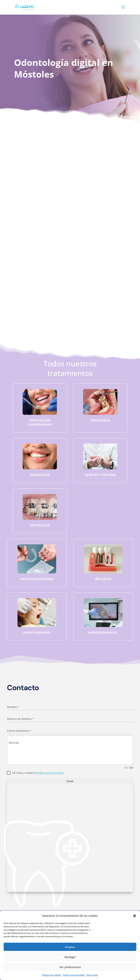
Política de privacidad (74, 975)
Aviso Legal (92, 975)
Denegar (70, 957)
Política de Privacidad (50, 773)
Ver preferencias (70, 967)
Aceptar (70, 947)
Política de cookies (52, 975)
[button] (135, 916)
